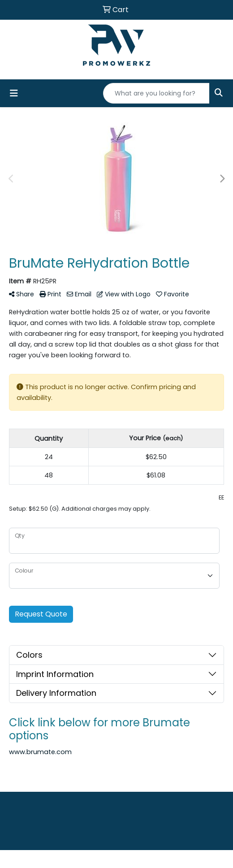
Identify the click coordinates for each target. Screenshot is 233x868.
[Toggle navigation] (14, 93)
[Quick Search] (156, 93)
